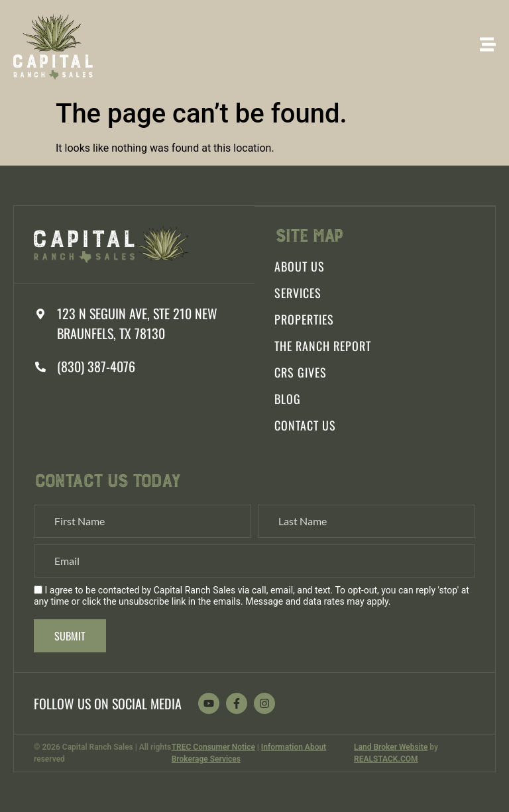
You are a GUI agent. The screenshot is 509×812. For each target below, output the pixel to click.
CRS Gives (301, 372)
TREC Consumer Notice (213, 747)
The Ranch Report (323, 346)
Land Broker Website (391, 747)
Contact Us (305, 425)
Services (298, 293)
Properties (304, 319)
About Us (300, 266)
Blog (288, 399)
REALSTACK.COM (386, 759)
